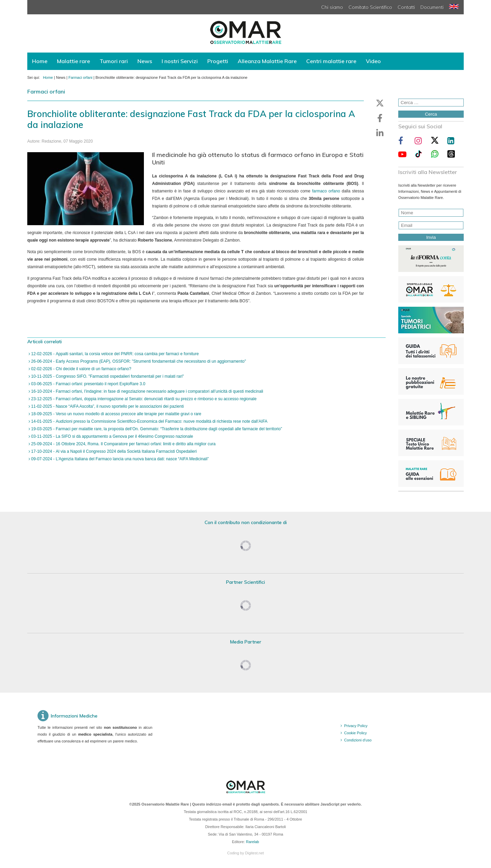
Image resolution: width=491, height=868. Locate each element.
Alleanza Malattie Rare (267, 61)
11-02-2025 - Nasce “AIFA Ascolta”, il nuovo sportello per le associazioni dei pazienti (107, 406)
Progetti (218, 61)
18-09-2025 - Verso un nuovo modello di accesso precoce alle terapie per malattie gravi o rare (116, 414)
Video (373, 61)
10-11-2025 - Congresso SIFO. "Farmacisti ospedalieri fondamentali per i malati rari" (107, 376)
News (145, 61)
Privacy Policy (356, 726)
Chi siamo (332, 7)
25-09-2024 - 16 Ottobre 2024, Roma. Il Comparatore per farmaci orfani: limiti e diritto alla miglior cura (123, 444)
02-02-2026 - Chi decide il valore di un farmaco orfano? (81, 369)
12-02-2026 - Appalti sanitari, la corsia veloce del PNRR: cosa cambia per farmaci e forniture (114, 354)
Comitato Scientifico (370, 7)
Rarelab (252, 842)
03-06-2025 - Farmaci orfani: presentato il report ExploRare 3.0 (88, 384)
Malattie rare (73, 61)
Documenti (432, 7)
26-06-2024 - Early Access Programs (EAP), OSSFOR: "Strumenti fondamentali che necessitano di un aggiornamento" (138, 361)
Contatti (406, 7)
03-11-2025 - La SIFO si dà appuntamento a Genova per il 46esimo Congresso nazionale (111, 436)
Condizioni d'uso (358, 740)
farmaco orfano (326, 191)
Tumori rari (114, 61)
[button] (380, 103)
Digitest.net (255, 853)
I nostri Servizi (180, 61)
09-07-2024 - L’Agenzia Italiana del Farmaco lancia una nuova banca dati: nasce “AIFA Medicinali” (119, 459)
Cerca (431, 114)
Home (40, 61)
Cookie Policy (355, 733)
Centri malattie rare (331, 61)
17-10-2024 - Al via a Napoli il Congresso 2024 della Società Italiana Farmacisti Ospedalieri (113, 451)
